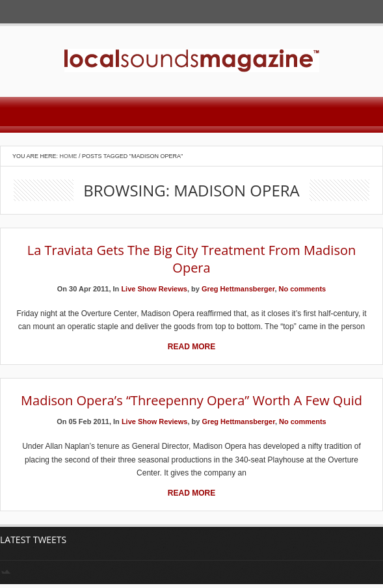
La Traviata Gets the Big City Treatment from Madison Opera (191, 259)
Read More (191, 347)
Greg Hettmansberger (238, 289)
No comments (303, 289)
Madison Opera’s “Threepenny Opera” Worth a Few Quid (191, 400)
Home (69, 156)
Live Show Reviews (154, 289)
